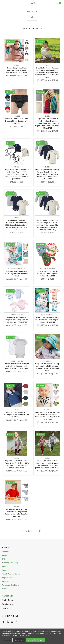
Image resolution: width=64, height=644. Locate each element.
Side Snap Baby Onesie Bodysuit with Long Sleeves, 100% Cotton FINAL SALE (17, 320)
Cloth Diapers (8, 600)
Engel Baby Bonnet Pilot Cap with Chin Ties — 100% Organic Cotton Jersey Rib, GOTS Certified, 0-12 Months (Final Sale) (17, 174)
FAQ (4, 559)
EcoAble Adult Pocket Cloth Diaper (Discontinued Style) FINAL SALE (17, 121)
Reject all (19, 640)
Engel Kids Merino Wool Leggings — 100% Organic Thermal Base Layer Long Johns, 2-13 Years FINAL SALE (47, 464)
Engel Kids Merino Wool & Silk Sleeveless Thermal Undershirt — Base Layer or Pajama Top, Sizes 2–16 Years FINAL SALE (47, 123)
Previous (27, 531)
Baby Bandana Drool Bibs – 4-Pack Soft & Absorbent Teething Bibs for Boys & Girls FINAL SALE (47, 416)
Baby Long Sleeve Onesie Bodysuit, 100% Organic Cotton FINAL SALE (47, 274)
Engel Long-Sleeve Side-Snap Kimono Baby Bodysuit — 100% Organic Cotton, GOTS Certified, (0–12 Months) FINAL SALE (47, 174)
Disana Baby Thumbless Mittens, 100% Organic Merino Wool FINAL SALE (17, 70)
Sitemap (5, 589)
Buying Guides (8, 578)
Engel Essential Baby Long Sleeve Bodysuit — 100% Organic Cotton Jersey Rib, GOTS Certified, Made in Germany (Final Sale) (47, 225)
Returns (5, 566)
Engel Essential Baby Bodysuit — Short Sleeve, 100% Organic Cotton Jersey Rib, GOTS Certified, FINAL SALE (17, 225)
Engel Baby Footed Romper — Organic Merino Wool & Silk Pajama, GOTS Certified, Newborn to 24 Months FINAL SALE (47, 72)
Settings (7, 640)
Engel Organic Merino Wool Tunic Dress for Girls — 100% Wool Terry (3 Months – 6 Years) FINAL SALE (17, 464)
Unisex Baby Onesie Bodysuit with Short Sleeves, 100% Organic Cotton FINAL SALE (17, 366)
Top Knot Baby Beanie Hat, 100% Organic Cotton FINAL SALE (17, 274)
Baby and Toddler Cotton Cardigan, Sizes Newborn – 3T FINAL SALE (17, 415)
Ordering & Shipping (10, 563)
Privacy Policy (7, 581)
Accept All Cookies (36, 640)
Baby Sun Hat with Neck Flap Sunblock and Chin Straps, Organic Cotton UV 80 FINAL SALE (47, 367)
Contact (5, 555)
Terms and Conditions (11, 585)
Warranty (6, 570)
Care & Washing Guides (11, 574)
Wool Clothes (8, 604)
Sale (4, 608)
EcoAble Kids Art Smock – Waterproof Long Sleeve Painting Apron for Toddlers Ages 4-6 (17, 513)
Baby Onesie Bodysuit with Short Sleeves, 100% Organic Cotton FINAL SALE (47, 320)
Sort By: (25, 28)
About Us (6, 551)
